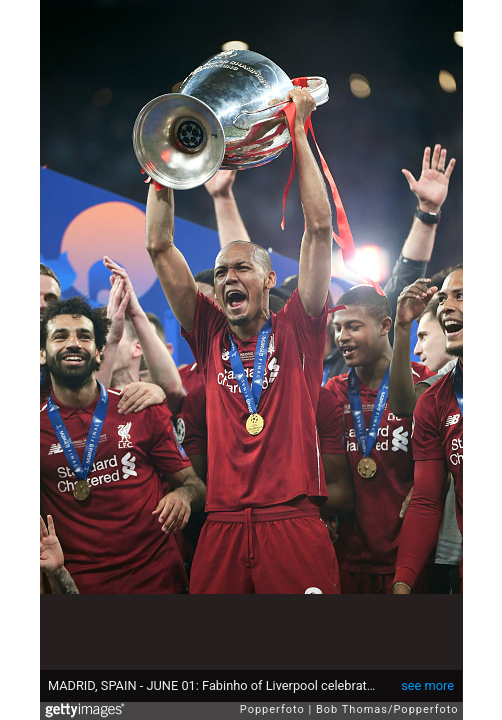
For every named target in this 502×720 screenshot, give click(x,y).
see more (427, 685)
